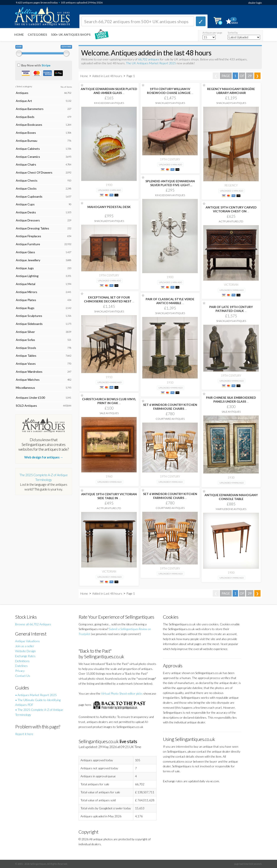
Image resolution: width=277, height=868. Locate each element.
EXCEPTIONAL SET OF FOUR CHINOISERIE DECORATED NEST (109, 299)
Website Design (25, 651)
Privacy (20, 671)
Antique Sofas (25, 340)
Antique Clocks (26, 188)
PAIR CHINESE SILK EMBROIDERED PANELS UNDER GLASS (231, 399)
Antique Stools (26, 348)
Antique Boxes (26, 133)
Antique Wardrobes (29, 372)
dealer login (255, 3)
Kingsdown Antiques (109, 103)
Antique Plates (26, 300)
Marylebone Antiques (231, 509)
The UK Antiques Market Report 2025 (151, 63)
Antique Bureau (27, 141)
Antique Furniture (28, 244)
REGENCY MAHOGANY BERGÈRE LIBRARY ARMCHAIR (231, 91)
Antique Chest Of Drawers (34, 172)
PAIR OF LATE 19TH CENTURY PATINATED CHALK (231, 309)
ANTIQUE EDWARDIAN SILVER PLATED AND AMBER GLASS (109, 91)
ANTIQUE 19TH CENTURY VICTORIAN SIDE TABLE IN (109, 496)
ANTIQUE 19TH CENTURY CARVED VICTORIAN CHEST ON (231, 209)
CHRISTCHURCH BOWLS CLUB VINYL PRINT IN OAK (109, 401)
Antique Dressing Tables (32, 228)
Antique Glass (25, 252)
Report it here (24, 734)
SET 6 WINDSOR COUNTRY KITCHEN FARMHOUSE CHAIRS (170, 407)
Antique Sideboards (29, 324)
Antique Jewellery (28, 260)
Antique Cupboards (29, 196)
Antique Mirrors (27, 292)
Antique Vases (26, 364)
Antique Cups (25, 204)
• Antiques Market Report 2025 (36, 695)
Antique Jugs (25, 268)
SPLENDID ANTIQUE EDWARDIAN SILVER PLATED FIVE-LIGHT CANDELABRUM (170, 185)
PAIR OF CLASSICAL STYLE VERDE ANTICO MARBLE (170, 301)
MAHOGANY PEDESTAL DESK (109, 207)
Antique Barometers (30, 109)
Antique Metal (26, 284)
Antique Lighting (27, 276)
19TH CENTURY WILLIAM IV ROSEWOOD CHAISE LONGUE (170, 91)
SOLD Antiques (26, 406)
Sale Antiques (231, 412)
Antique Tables (26, 356)
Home (19, 35)
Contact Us (23, 676)
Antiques (22, 93)
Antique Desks (26, 212)
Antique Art (24, 101)
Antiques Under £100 (30, 398)
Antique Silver (25, 332)
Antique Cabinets (28, 149)
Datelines (21, 666)
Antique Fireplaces (28, 236)
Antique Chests (27, 180)
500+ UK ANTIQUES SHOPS (71, 35)
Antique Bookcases (29, 125)
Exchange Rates (25, 656)
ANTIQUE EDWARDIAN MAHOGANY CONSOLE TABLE (231, 497)
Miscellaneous (25, 388)
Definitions (22, 661)
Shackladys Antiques (170, 103)
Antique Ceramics (28, 157)
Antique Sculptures (29, 316)
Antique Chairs (26, 164)
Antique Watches (28, 380)
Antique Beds (25, 117)
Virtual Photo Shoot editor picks (122, 693)
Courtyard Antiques (170, 419)
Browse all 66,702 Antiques (33, 624)
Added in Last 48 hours (108, 76)
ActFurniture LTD (231, 221)
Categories (37, 35)
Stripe (46, 65)
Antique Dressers (28, 220)
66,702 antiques (149, 59)
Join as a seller (25, 646)
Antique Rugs (25, 308)
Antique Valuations (27, 641)
